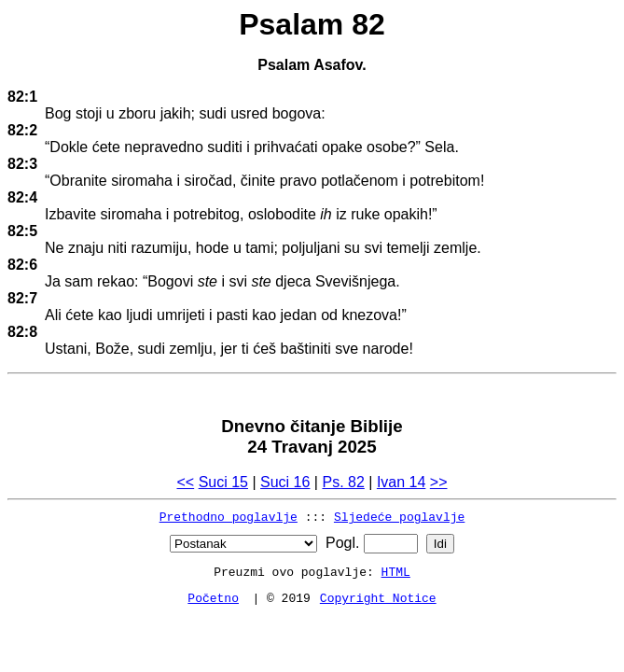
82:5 (22, 231)
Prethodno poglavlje (229, 516)
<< (185, 482)
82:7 (22, 298)
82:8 (22, 332)
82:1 (22, 97)
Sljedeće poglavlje (399, 516)
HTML (396, 571)
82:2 (22, 130)
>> (439, 482)
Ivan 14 (401, 482)
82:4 (22, 197)
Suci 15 (223, 482)
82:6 (22, 265)
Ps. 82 (343, 482)
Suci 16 (285, 482)
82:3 (22, 164)
